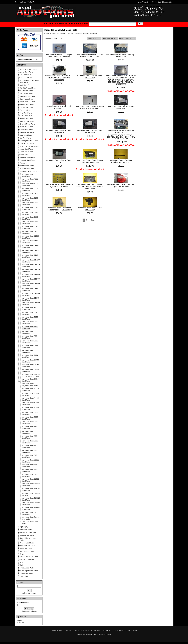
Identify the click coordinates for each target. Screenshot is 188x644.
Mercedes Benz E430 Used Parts (87, 33)
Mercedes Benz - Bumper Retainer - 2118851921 (121, 161)
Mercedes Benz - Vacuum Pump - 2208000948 (121, 56)
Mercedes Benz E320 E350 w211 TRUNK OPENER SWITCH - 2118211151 (59, 78)
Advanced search (29, 593)
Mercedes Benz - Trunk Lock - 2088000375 (59, 107)
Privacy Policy (120, 631)
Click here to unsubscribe (29, 611)
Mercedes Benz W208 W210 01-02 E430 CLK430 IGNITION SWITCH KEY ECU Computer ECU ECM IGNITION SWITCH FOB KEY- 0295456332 (121, 80)
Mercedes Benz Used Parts (65, 33)
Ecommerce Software (104, 634)
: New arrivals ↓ (110, 38)
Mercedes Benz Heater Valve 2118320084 (90, 209)
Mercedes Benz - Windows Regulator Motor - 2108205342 (59, 209)
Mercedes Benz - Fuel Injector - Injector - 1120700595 (59, 185)
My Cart (158, 2)
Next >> (94, 220)
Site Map (69, 631)
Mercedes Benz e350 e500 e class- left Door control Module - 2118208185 (90, 187)
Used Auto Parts (20, 2)
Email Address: (23, 603)
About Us (78, 631)
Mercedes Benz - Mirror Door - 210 (59, 161)
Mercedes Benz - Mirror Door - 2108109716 (90, 131)
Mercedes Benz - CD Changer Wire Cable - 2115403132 (59, 56)
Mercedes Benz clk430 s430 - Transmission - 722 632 (90, 56)
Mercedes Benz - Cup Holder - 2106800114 (90, 77)
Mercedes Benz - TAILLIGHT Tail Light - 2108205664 (121, 185)
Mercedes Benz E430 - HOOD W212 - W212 (121, 131)
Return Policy (132, 631)
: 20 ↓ (92, 38)
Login (140, 2)
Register (146, 2)
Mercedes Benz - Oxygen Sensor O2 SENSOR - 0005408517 (90, 107)
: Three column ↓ (127, 38)
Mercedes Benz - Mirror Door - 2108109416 (121, 107)
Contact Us (31, 2)
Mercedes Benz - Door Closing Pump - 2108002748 (90, 161)
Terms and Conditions (92, 631)
